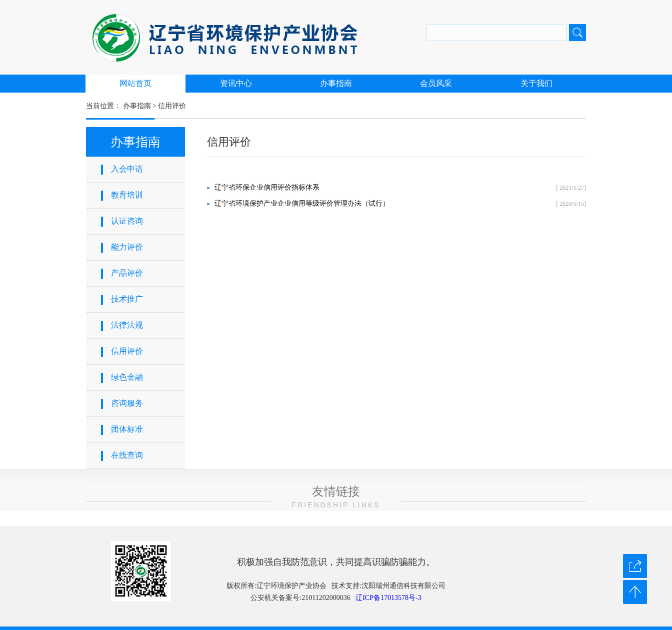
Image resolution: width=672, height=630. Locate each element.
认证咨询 (127, 221)
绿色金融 (127, 377)
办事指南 (336, 83)
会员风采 (436, 83)
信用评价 (172, 106)
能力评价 (127, 247)
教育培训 (127, 195)
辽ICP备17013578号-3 (388, 598)
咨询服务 (127, 403)
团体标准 (127, 429)
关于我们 (536, 83)
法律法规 (127, 325)
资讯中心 (236, 83)
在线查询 (127, 455)
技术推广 (127, 299)
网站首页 (135, 83)
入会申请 (127, 169)
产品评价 (127, 273)
